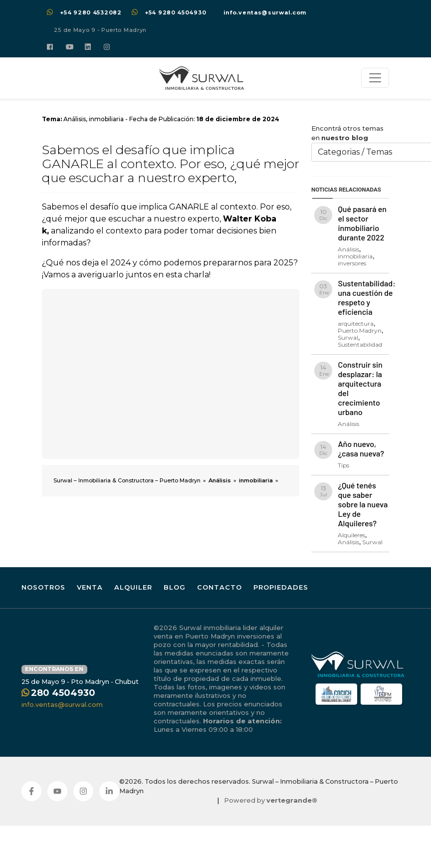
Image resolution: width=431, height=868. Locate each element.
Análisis (75, 119)
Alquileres (351, 535)
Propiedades (281, 587)
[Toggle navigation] (375, 78)
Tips (343, 465)
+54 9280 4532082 (91, 12)
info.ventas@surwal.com (265, 12)
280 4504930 (63, 693)
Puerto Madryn (360, 330)
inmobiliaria (106, 119)
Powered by (271, 800)
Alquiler (133, 587)
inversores (352, 263)
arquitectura (356, 324)
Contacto (219, 587)
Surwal (348, 337)
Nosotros (43, 587)
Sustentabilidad (360, 344)
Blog (175, 587)
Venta (90, 587)
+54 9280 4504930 (175, 12)
